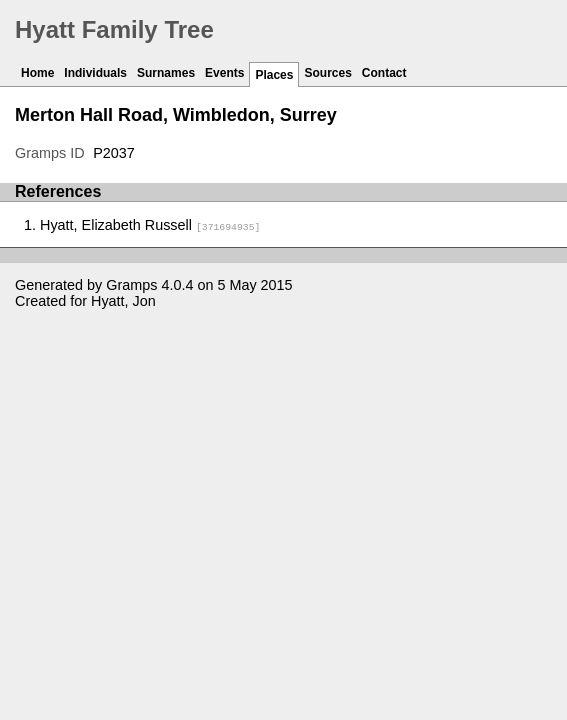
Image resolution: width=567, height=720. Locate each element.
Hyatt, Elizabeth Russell (150, 225)
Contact (384, 73)
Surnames (166, 73)
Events (224, 73)
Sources (327, 73)
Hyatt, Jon (123, 301)
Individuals (95, 73)
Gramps (131, 285)
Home (37, 73)
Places (274, 75)
